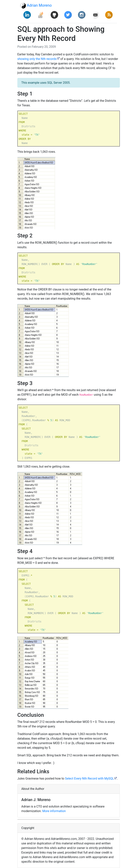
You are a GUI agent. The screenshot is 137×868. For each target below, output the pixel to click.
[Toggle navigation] (112, 6)
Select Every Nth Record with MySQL (89, 778)
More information (54, 811)
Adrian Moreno (36, 6)
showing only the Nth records (37, 59)
